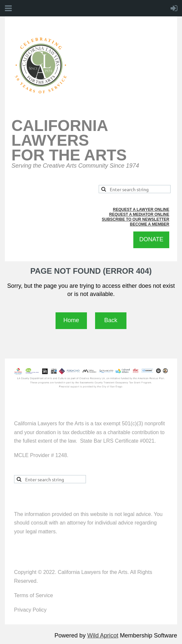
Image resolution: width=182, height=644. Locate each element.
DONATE (151, 239)
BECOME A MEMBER (150, 224)
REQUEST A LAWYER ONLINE (141, 210)
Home (71, 320)
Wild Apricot (103, 635)
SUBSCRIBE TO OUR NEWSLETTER (136, 219)
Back (111, 320)
